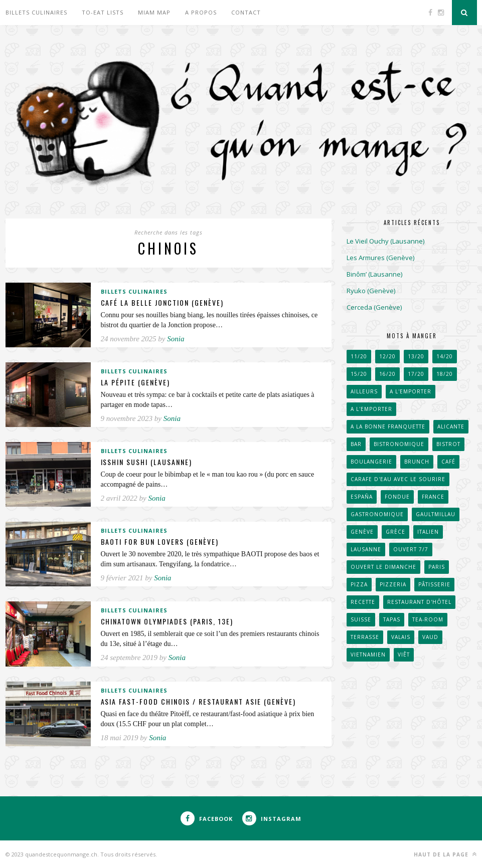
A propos (201, 12)
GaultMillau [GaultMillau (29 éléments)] (436, 514)
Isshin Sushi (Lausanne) (147, 462)
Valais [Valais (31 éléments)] (401, 637)
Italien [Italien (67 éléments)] (428, 532)
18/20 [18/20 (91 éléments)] (445, 374)
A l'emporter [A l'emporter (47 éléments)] (411, 391)
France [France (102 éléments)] (433, 497)
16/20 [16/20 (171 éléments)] (387, 374)
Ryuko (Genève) (371, 291)
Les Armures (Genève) (380, 258)
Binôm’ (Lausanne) (374, 274)
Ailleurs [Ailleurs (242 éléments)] (364, 391)
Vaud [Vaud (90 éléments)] (430, 637)
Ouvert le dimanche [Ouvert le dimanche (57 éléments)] (383, 567)
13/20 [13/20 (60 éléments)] (416, 356)
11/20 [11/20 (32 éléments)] (359, 356)
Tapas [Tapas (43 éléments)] (392, 619)
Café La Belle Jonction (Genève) (163, 302)
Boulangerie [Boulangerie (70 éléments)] (371, 462)
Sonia (176, 339)
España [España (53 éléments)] (362, 497)
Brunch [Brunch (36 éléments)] (417, 462)
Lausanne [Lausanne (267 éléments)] (366, 549)
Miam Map (154, 12)
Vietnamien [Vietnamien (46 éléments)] (368, 655)
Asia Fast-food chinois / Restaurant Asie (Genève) (199, 701)
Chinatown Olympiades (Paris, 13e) (167, 621)
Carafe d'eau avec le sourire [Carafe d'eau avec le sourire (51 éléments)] (398, 479)
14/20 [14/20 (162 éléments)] (445, 356)
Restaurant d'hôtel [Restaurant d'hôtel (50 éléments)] (419, 602)
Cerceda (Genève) (374, 307)
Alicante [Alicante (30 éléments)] (451, 426)
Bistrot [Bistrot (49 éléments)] (448, 444)
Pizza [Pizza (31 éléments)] (359, 584)
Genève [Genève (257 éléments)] (362, 532)
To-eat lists (103, 12)
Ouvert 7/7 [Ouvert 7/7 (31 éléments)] (411, 549)
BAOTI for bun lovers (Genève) (160, 541)
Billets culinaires (36, 12)
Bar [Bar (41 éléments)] (356, 444)
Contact (246, 12)
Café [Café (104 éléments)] (448, 462)
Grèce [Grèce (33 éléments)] (395, 532)
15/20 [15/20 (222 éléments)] (359, 374)
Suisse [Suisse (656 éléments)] (361, 619)
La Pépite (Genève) (136, 382)
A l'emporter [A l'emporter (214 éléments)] (371, 409)
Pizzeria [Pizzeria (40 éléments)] (393, 584)
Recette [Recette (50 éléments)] (363, 602)
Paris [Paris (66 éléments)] (437, 567)
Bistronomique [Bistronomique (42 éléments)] (399, 444)
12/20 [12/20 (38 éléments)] (387, 356)
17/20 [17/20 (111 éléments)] (416, 374)
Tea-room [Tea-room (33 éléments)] (428, 619)
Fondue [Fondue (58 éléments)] (397, 497)
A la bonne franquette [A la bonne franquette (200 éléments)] (388, 426)
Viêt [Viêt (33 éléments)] (404, 655)
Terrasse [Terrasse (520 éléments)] (365, 637)
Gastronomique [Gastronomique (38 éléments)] (377, 514)
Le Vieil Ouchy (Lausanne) (385, 241)
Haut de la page (445, 854)
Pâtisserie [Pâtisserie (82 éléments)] (434, 584)
